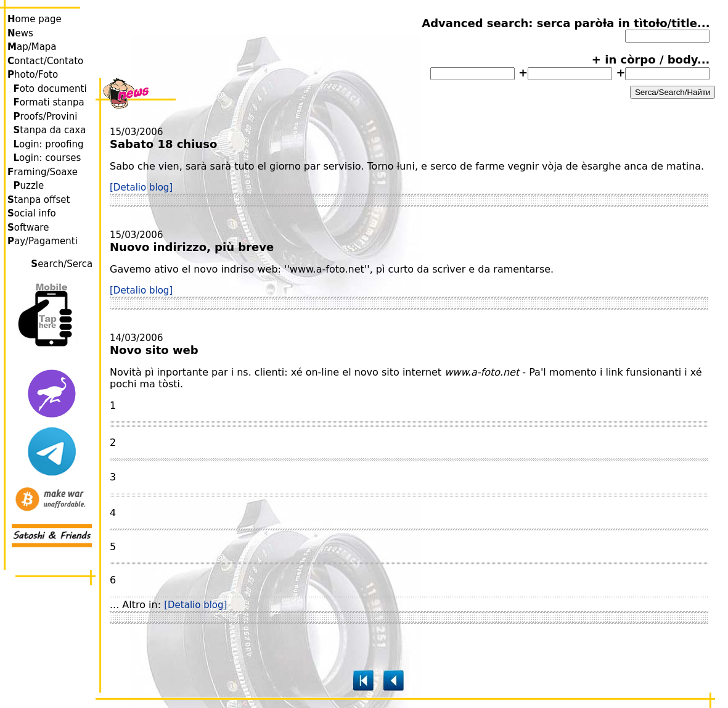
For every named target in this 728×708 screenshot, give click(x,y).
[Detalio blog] (141, 187)
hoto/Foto (33, 75)
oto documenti (50, 89)
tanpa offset (39, 200)
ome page (35, 19)
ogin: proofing (49, 144)
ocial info (32, 213)
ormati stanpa (49, 102)
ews (20, 33)
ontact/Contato (45, 61)
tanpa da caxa (50, 130)
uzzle (29, 186)
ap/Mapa (32, 47)
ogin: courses (47, 158)
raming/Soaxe (43, 172)
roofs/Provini (46, 117)
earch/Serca (63, 264)
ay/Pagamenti (43, 241)
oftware (28, 228)
